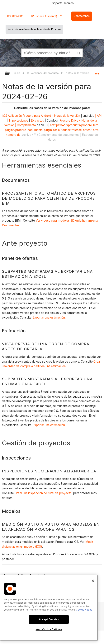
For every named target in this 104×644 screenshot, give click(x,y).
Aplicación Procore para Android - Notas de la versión (44, 116)
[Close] (93, 581)
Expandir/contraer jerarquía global (10, 74)
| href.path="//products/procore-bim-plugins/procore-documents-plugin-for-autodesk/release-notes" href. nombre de (52, 130)
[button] (79, 53)
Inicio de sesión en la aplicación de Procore (34, 29)
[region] (49, 608)
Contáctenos (82, 16)
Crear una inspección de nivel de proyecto (43, 493)
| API (98, 116)
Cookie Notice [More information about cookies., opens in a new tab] (84, 610)
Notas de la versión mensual (83, 73)
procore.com (15, 16)
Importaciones (19, 121)
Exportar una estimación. (49, 317)
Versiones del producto (43, 73)
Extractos (38, 121)
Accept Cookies (49, 619)
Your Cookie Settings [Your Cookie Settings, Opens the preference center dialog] (49, 629)
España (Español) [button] (46, 16)
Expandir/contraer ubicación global (97, 72)
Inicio (17, 73)
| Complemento (26, 125)
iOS (5, 116)
